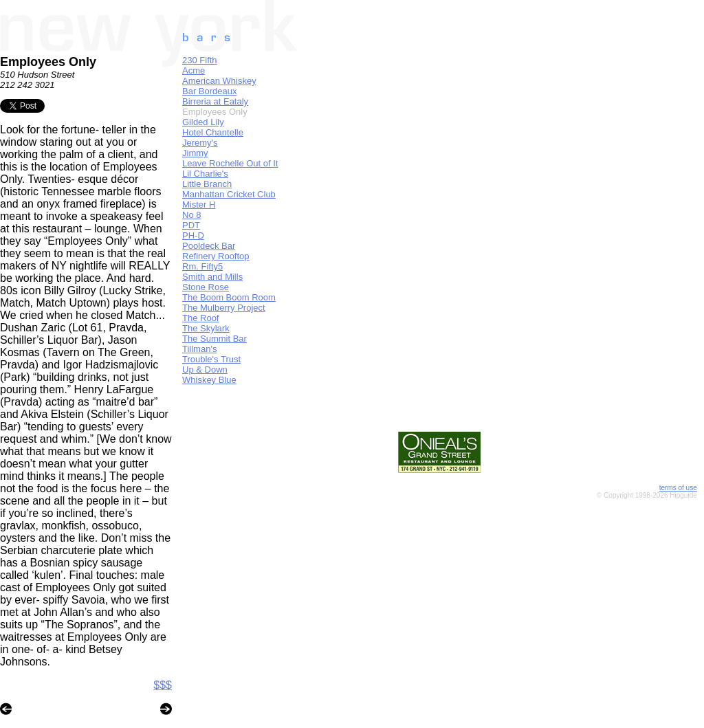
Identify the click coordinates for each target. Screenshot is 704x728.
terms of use (678, 488)
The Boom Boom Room (229, 297)
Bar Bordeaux (210, 91)
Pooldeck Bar (209, 246)
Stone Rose (206, 287)
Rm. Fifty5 (202, 266)
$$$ (163, 685)
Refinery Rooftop (216, 256)
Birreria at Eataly (215, 101)
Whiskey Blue (209, 380)
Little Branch (207, 184)
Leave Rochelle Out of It (230, 163)
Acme (194, 70)
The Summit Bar (214, 339)
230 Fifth (200, 60)
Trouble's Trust (211, 359)
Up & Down (205, 369)
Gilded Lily (203, 122)
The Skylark (206, 328)
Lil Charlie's (205, 174)
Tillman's (199, 349)
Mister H (199, 205)
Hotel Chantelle (213, 132)
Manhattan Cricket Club (229, 194)
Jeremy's (200, 143)
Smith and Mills (212, 277)
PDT (191, 225)
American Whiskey (219, 81)
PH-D (193, 235)
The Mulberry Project (224, 308)
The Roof (200, 318)
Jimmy (195, 153)
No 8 (191, 215)
